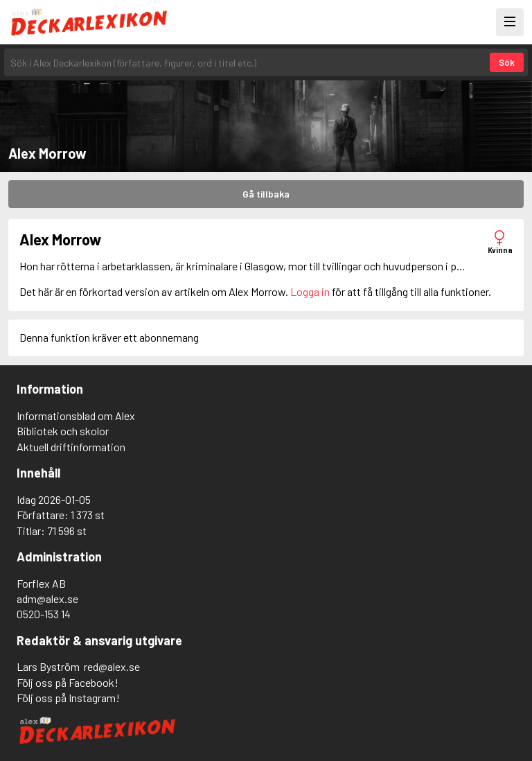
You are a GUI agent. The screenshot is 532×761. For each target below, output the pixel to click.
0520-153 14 (44, 614)
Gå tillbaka (266, 194)
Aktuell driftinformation (71, 447)
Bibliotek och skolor (63, 431)
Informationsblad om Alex (76, 416)
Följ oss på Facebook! (68, 682)
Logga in (310, 291)
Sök (507, 62)
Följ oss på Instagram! (68, 698)
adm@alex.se (47, 598)
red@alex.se (112, 666)
